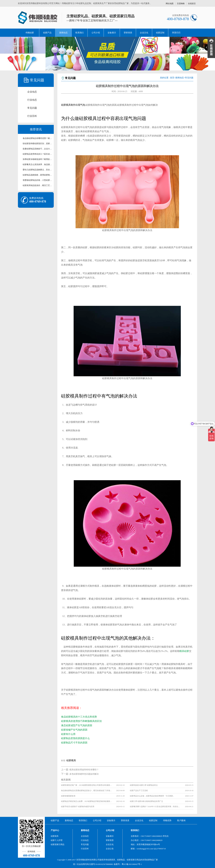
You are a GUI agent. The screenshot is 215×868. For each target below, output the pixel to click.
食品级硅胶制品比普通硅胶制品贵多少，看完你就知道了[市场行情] (86, 791)
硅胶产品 (47, 33)
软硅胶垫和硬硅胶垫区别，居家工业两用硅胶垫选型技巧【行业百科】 (37, 143)
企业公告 (110, 849)
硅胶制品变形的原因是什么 (75, 738)
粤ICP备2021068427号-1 (132, 864)
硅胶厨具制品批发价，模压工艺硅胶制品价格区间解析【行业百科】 (37, 185)
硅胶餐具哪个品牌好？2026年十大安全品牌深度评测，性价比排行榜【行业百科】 (155, 807)
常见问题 (32, 108)
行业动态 (32, 100)
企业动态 (32, 92)
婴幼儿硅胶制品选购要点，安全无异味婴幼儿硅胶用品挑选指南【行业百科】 (37, 170)
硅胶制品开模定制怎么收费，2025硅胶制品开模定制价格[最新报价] (86, 801)
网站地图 (170, 4)
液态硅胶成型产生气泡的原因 (77, 725)
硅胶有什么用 (68, 734)
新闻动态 (63, 33)
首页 (172, 78)
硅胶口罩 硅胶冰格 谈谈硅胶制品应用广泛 (146, 801)
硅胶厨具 (55, 836)
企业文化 (144, 33)
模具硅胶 (184, 651)
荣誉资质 (128, 33)
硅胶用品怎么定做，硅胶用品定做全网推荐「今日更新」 (152, 796)
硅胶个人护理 (57, 840)
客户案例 (181, 821)
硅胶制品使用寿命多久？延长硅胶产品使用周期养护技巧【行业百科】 (37, 154)
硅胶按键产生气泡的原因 (74, 730)
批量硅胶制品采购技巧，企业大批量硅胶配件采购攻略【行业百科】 (37, 149)
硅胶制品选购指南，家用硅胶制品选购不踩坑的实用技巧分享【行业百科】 (37, 175)
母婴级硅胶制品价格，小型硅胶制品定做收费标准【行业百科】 (37, 180)
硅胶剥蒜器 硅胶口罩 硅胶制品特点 (144, 785)
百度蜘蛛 (181, 4)
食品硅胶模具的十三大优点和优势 (79, 717)
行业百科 (32, 116)
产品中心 (55, 830)
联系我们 (80, 33)
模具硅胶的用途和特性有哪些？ (84, 770)
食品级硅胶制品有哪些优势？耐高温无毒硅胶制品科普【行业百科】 (37, 138)
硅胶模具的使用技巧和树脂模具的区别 (81, 721)
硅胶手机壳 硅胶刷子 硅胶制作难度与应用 (78, 807)
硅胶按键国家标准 (68, 796)
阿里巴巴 (176, 33)
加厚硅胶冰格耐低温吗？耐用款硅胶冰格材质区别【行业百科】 (37, 159)
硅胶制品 (121, 860)
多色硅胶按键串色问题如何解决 (84, 774)
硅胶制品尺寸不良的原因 (74, 743)
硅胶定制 (160, 33)
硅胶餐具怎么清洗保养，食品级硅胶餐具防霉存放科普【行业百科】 (37, 164)
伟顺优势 (167, 821)
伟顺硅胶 (30, 33)
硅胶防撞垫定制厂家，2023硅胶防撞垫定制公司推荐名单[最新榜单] (86, 785)
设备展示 (112, 33)
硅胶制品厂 (151, 860)
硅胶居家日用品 (58, 844)
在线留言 (192, 4)
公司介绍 (96, 33)
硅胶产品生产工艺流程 (139, 791)
